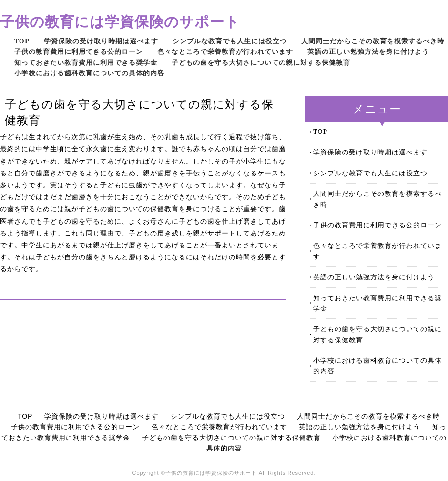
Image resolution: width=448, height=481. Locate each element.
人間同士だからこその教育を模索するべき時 (373, 41)
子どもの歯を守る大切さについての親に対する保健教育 (261, 62)
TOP (22, 41)
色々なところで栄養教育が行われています (225, 51)
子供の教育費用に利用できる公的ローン (79, 51)
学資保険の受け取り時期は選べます (101, 41)
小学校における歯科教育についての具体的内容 (89, 73)
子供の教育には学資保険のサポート (120, 21)
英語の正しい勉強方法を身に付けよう (368, 51)
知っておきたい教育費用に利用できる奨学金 (86, 62)
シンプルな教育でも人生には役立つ (230, 41)
